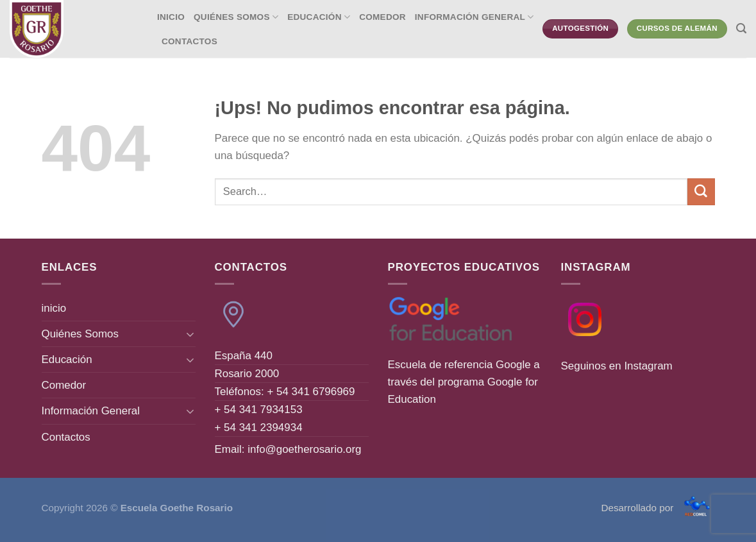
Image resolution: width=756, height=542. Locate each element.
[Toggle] (190, 334)
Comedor (382, 17)
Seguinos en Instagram (617, 366)
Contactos (189, 41)
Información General (475, 17)
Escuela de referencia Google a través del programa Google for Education (464, 382)
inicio (171, 17)
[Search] (741, 29)
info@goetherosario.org (304, 449)
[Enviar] (701, 191)
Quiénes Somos (236, 17)
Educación (319, 17)
